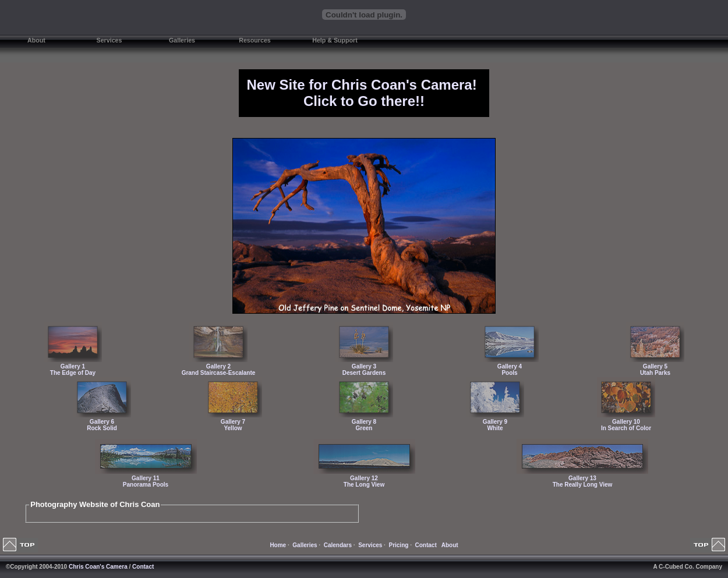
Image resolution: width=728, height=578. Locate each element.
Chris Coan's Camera (98, 567)
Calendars (338, 545)
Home (278, 545)
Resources (255, 40)
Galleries (182, 40)
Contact (426, 545)
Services (109, 40)
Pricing (398, 545)
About (36, 40)
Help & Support (335, 40)
